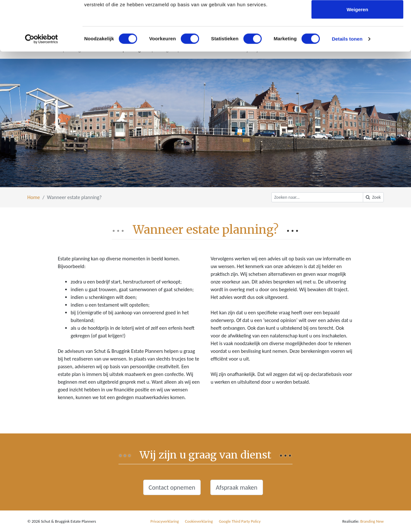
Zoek (373, 197)
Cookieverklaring (199, 521)
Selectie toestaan (358, 38)
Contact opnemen (172, 487)
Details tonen (347, 88)
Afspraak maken (237, 487)
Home (34, 197)
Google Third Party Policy (240, 521)
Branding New (372, 521)
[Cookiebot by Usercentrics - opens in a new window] (42, 89)
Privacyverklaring (165, 521)
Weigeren (357, 59)
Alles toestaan (357, 17)
